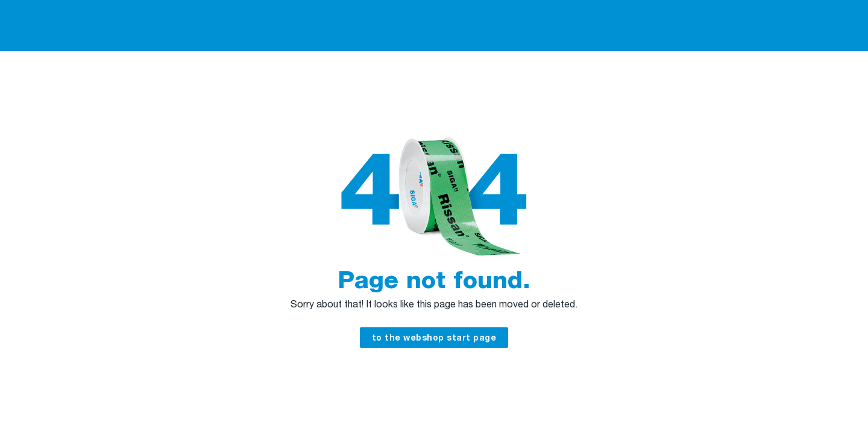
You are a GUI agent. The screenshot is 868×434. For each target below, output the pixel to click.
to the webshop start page (434, 339)
